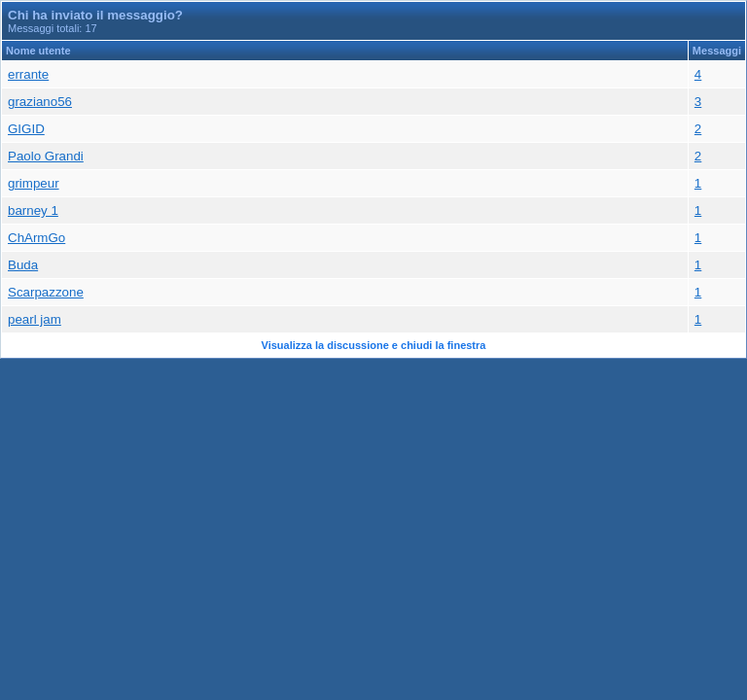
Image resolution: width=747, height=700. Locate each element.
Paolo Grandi (46, 156)
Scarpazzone (46, 292)
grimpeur (34, 183)
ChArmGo (36, 238)
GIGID (26, 129)
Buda (23, 265)
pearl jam (35, 319)
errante (28, 74)
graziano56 (40, 102)
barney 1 (33, 210)
